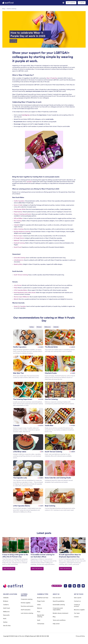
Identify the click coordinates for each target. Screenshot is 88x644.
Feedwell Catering (19, 243)
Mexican (40, 608)
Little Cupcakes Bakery (21, 290)
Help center (56, 624)
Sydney (5, 622)
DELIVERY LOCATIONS (10, 594)
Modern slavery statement (61, 613)
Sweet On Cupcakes (20, 306)
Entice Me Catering (20, 258)
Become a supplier (79, 610)
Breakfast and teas (43, 598)
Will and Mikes (18, 218)
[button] (63, 3)
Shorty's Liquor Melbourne (22, 297)
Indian (39, 605)
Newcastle (6, 615)
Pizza (39, 612)
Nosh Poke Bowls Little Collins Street (25, 293)
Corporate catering (27, 599)
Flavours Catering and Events (22, 214)
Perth (5, 619)
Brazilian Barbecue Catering (22, 232)
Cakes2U (16, 225)
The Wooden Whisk (20, 209)
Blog (4, 9)
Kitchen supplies (26, 603)
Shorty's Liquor (18, 236)
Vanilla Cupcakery (19, 201)
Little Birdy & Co (19, 260)
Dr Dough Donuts (19, 238)
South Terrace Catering (21, 275)
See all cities (7, 626)
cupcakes (29, 182)
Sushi (39, 620)
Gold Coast (7, 608)
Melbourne (6, 612)
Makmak (16, 241)
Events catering (12, 9)
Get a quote (78, 598)
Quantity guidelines (59, 601)
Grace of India (18, 205)
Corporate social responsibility (58, 609)
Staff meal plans (26, 610)
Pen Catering (18, 221)
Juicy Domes (18, 285)
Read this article (9, 569)
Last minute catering (27, 613)
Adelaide (6, 598)
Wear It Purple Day (52, 78)
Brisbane (6, 601)
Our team (77, 613)
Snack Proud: (18, 247)
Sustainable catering (59, 605)
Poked (16, 288)
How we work (57, 598)
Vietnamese (41, 624)
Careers (76, 617)
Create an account (77, 605)
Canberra (6, 605)
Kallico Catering (19, 229)
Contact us (77, 601)
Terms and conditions (59, 620)
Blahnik (16, 299)
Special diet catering (41, 616)
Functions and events (27, 606)
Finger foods (41, 601)
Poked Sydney (18, 212)
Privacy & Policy (80, 636)
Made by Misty (18, 264)
